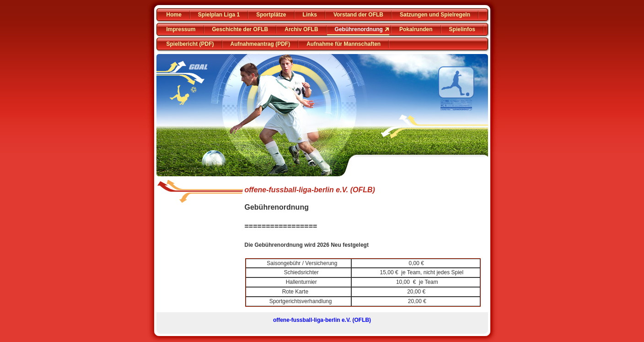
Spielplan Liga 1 (219, 15)
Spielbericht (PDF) (190, 44)
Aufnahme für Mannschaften (343, 44)
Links (310, 15)
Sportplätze (271, 15)
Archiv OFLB (301, 29)
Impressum (181, 29)
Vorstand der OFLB (358, 15)
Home (174, 15)
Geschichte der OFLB (240, 29)
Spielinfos (462, 29)
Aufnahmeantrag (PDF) (260, 44)
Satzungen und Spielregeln (435, 15)
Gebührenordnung (359, 29)
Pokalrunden (416, 29)
